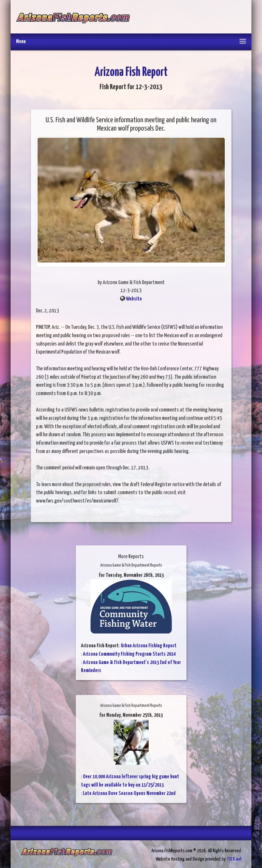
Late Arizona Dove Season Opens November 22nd (129, 794)
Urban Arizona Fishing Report (149, 646)
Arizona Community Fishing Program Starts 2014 (129, 654)
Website (134, 299)
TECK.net (234, 859)
